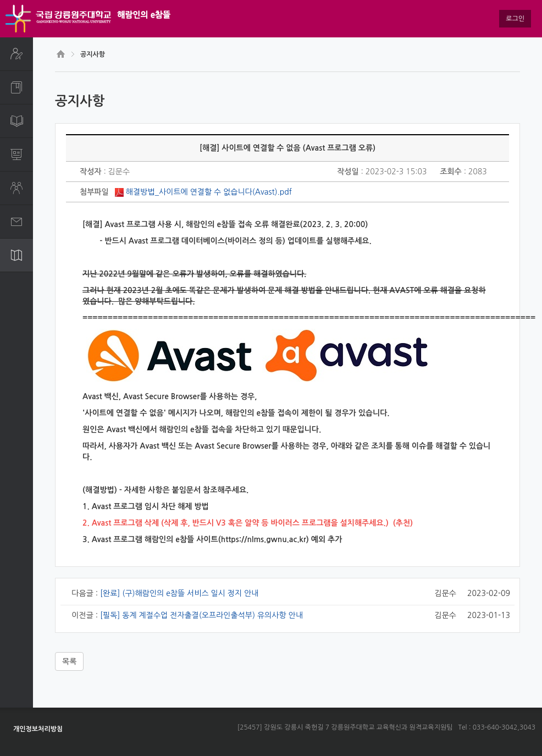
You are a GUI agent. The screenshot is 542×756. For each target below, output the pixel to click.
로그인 (515, 19)
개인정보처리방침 (38, 729)
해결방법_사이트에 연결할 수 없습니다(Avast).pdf (209, 192)
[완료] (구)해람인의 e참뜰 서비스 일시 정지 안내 (179, 593)
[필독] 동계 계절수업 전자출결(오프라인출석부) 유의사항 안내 (201, 615)
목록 (69, 661)
